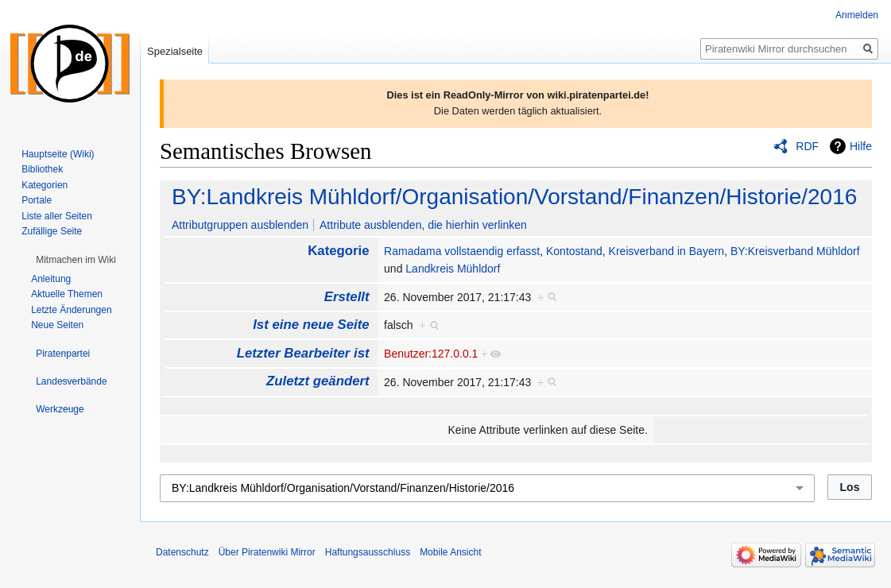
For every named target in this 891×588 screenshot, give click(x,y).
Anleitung (51, 279)
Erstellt (347, 297)
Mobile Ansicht (450, 552)
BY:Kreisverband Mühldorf (795, 251)
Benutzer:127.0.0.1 (431, 354)
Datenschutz (182, 552)
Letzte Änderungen (71, 310)
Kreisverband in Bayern (667, 251)
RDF (807, 146)
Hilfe (861, 146)
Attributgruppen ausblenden (240, 225)
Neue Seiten (57, 325)
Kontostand (574, 251)
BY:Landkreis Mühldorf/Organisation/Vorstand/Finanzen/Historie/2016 (514, 197)
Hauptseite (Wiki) (58, 154)
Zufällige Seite (52, 231)
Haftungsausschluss (368, 552)
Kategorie (338, 251)
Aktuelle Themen (67, 294)
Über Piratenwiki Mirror (267, 552)
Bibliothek (42, 169)
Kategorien (45, 185)
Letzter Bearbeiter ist (303, 353)
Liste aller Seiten (57, 216)
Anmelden (857, 15)
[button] (76, 260)
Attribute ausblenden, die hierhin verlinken (423, 225)
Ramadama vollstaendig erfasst (462, 251)
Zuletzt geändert (318, 381)
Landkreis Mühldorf (453, 269)
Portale (37, 200)
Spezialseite (175, 51)
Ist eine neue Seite (311, 325)
